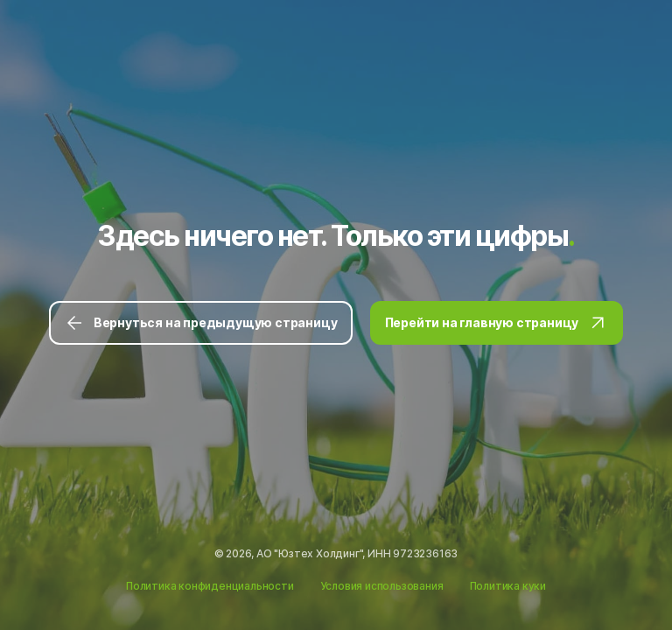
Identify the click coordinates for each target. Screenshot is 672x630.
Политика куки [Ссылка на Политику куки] (508, 586)
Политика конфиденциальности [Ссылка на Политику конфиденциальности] (210, 586)
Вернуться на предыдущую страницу (201, 323)
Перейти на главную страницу (497, 323)
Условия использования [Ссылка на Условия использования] (382, 586)
